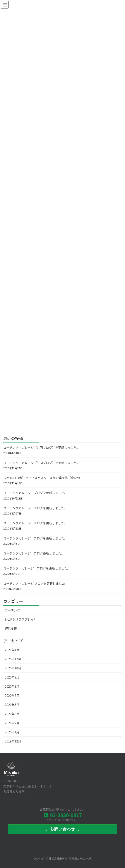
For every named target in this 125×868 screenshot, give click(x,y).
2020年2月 (12, 723)
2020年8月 (12, 686)
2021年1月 (12, 650)
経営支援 (11, 628)
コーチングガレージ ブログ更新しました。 (34, 553)
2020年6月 (12, 695)
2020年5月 (12, 705)
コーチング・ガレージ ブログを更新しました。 (37, 568)
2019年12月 (13, 741)
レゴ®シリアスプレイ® (20, 619)
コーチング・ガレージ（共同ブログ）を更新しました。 (41, 447)
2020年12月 (13, 659)
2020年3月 (12, 714)
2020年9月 (12, 677)
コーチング (12, 610)
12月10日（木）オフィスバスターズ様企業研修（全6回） (43, 478)
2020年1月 (12, 732)
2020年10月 (13, 668)
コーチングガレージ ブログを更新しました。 (35, 493)
